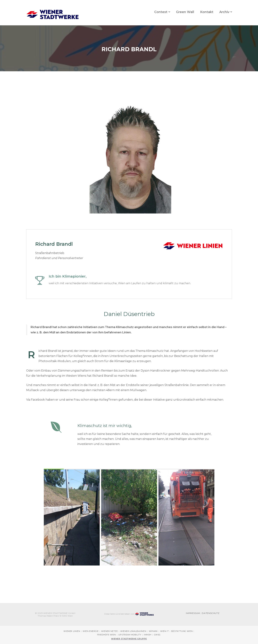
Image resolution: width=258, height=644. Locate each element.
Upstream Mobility (130, 635)
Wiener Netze (109, 631)
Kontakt (207, 12)
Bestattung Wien (182, 631)
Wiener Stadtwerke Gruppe (129, 639)
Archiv (224, 12)
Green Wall (185, 12)
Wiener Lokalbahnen (133, 631)
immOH (148, 635)
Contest (161, 12)
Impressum (193, 613)
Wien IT (164, 631)
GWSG (157, 635)
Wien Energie (91, 631)
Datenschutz (211, 613)
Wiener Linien (72, 631)
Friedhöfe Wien (106, 635)
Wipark (153, 631)
